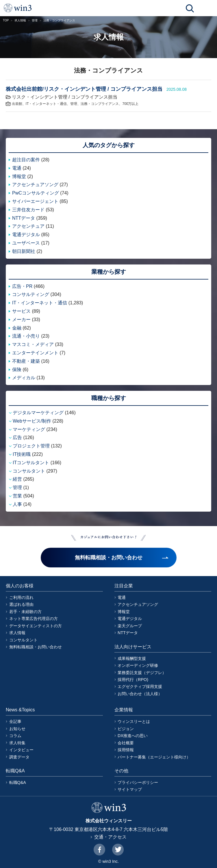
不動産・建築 (26, 361)
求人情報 (20, 20)
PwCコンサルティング (36, 193)
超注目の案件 (26, 160)
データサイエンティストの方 (36, 626)
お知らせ (17, 729)
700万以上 (130, 104)
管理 (35, 20)
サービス (21, 311)
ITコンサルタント (31, 463)
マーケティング (29, 429)
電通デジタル (26, 235)
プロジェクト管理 (31, 446)
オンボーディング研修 (138, 665)
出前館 (17, 104)
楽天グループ (130, 626)
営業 (17, 496)
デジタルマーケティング (38, 413)
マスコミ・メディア (33, 344)
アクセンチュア (28, 226)
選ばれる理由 (21, 604)
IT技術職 (22, 454)
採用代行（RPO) (133, 680)
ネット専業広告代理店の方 (34, 619)
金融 (17, 328)
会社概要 (126, 743)
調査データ (19, 757)
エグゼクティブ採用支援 (140, 686)
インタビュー (21, 750)
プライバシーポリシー (138, 782)
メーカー (21, 320)
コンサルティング (31, 294)
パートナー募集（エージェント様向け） (154, 757)
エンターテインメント (35, 353)
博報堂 (19, 176)
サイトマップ (130, 789)
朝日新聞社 (24, 251)
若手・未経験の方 (25, 612)
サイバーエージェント (35, 201)
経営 (17, 479)
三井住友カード (28, 210)
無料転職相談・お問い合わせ (36, 647)
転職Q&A (18, 782)
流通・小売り (26, 336)
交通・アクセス (110, 837)
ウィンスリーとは (134, 721)
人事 (17, 504)
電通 (17, 168)
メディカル (24, 378)
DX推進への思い (133, 736)
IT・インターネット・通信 (46, 104)
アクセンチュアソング (35, 185)
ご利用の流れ (21, 597)
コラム (15, 736)
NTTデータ (24, 218)
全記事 (15, 721)
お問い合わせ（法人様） (140, 694)
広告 (17, 437)
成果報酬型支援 (132, 658)
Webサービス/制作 (32, 421)
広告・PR (22, 286)
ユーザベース (26, 243)
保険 (17, 370)
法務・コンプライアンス (100, 104)
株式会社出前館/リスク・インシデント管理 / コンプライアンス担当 (84, 89)
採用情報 (126, 750)
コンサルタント (29, 471)
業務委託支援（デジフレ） (142, 673)
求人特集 (17, 743)
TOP (6, 20)
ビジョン (126, 729)
